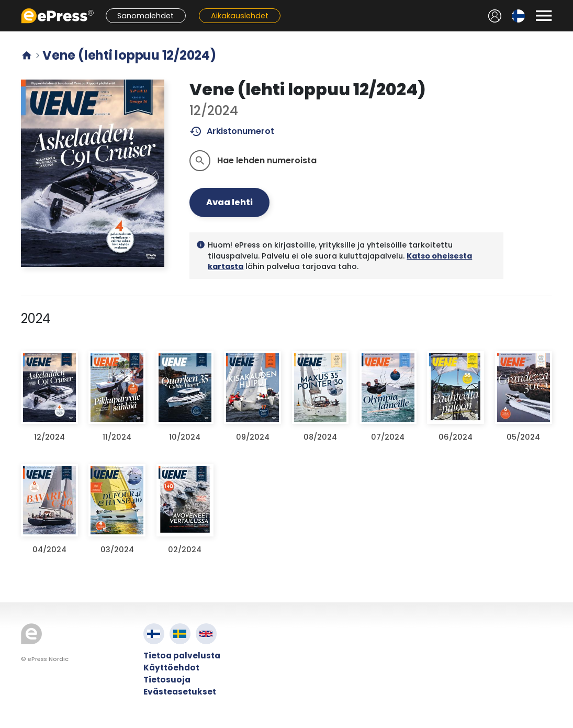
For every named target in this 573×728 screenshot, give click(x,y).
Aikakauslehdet (240, 16)
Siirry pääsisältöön (5, 5)
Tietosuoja (167, 680)
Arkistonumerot (232, 131)
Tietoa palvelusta (182, 656)
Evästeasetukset (180, 692)
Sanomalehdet (145, 16)
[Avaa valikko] (544, 16)
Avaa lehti (229, 202)
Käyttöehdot (171, 668)
